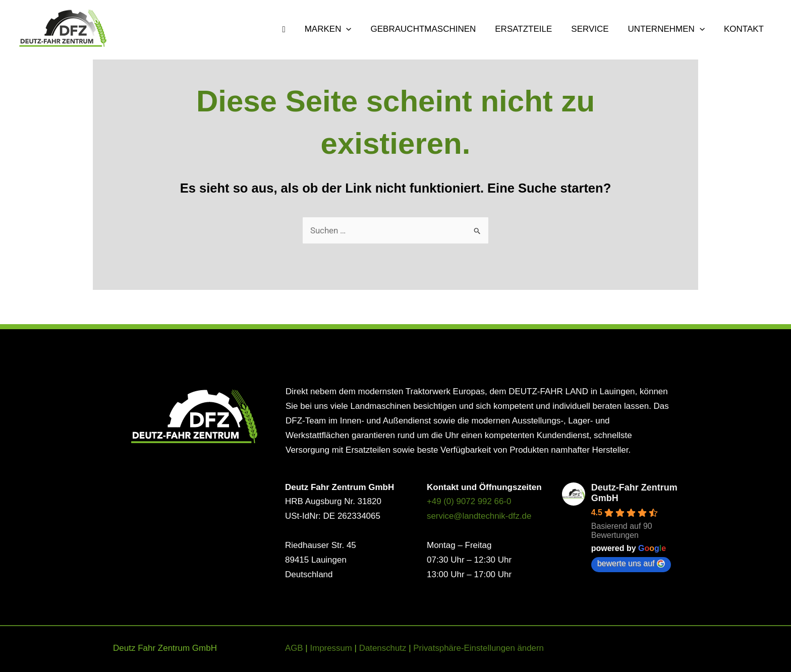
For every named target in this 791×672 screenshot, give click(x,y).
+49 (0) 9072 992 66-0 (469, 502)
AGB (294, 648)
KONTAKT (745, 29)
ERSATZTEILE (530, 29)
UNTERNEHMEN (669, 29)
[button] (357, 29)
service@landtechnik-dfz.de (479, 516)
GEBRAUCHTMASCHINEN (432, 29)
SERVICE (595, 29)
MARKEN (339, 29)
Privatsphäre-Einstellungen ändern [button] (480, 648)
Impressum (331, 648)
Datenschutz (384, 648)
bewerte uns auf (631, 564)
